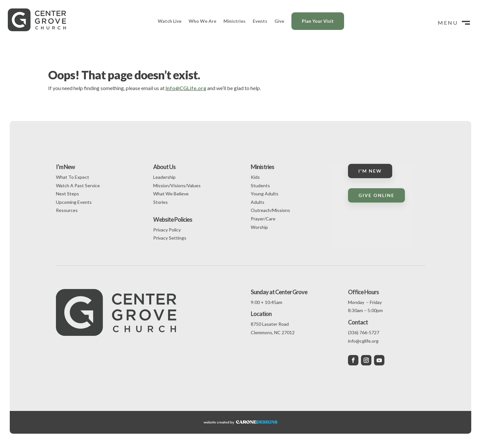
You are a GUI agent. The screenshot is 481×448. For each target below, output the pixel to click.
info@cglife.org (363, 341)
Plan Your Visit (318, 21)
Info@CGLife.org (186, 88)
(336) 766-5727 (364, 332)
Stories (160, 202)
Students (260, 185)
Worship (259, 227)
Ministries (234, 21)
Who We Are (202, 21)
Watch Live (170, 21)
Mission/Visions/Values (177, 185)
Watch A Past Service (78, 185)
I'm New (370, 171)
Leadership (164, 177)
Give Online (376, 195)
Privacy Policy (167, 230)
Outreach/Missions (270, 210)
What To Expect (73, 177)
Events (260, 21)
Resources (67, 210)
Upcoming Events (74, 202)
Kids (255, 177)
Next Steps (67, 194)
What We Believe (171, 194)
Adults (258, 202)
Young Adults (265, 194)
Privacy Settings (170, 238)
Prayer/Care (263, 219)
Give (279, 21)
